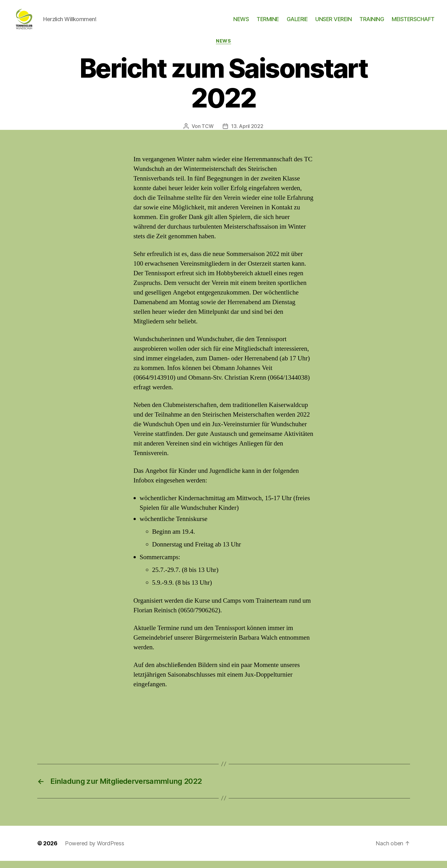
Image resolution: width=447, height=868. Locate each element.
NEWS (241, 23)
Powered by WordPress (95, 850)
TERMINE (268, 23)
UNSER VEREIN (333, 23)
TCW (208, 133)
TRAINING (372, 23)
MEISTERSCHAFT (413, 23)
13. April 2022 (247, 133)
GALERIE (297, 23)
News (223, 48)
